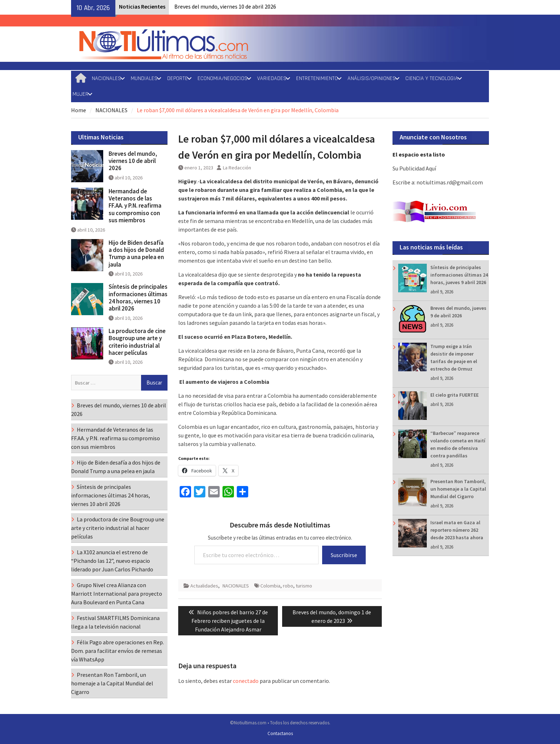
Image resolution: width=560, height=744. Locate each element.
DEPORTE (177, 78)
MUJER (81, 94)
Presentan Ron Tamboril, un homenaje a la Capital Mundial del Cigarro (458, 489)
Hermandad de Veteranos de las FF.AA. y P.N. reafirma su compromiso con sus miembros (135, 206)
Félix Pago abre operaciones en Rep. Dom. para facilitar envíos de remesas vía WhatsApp (117, 651)
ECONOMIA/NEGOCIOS (222, 78)
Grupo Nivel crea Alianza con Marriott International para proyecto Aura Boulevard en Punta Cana (117, 594)
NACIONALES (106, 78)
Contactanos (280, 733)
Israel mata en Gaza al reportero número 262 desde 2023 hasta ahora (457, 530)
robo (288, 586)
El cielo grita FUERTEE (454, 395)
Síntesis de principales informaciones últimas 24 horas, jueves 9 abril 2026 (459, 275)
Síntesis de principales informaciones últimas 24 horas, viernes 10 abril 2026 (138, 297)
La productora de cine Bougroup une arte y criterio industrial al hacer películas (137, 342)
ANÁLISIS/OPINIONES (372, 78)
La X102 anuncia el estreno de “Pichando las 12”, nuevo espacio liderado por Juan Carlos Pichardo (112, 561)
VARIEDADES (272, 78)
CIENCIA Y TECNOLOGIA (432, 78)
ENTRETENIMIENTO (317, 78)
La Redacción (237, 168)
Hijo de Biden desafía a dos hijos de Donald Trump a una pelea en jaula (136, 254)
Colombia (270, 586)
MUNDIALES (144, 78)
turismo (304, 586)
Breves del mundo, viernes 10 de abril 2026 (225, 6)
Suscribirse (344, 555)
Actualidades (204, 586)
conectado (246, 681)
